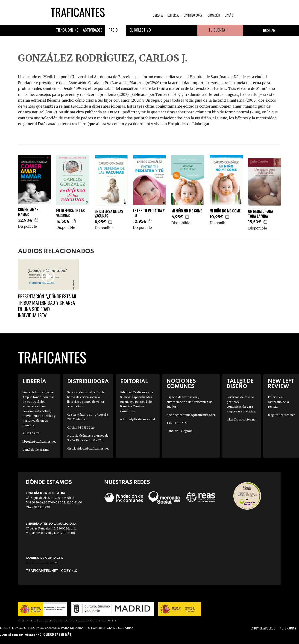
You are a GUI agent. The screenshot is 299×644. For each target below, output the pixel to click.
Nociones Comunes (181, 384)
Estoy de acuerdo (263, 628)
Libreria (158, 15)
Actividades (93, 30)
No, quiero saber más (54, 634)
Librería (34, 382)
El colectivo (140, 30)
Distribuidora (193, 15)
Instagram (181, 30)
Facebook (159, 30)
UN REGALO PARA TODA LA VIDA (261, 214)
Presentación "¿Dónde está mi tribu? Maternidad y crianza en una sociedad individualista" (47, 306)
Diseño (229, 15)
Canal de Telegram (36, 450)
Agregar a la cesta (37, 220)
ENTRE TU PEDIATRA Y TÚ (149, 213)
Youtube (192, 30)
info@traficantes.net (42, 563)
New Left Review (281, 384)
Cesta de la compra (235, 30)
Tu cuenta (217, 30)
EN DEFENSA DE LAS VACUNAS (70, 213)
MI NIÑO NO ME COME (187, 211)
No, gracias (288, 628)
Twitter (170, 30)
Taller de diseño (240, 384)
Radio (113, 30)
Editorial (173, 15)
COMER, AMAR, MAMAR (29, 212)
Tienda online (67, 30)
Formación (213, 15)
